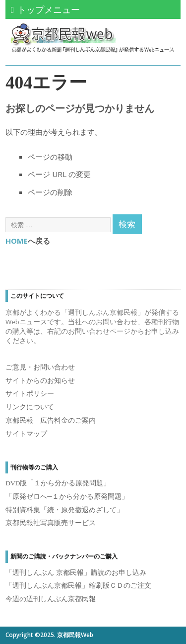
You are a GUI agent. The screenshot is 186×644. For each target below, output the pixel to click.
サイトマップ (26, 434)
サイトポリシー (30, 394)
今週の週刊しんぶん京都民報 (51, 599)
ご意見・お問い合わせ (40, 367)
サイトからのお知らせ (40, 381)
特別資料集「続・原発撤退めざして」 (64, 510)
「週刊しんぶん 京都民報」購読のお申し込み (76, 573)
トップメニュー (46, 9)
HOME (17, 241)
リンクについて (30, 407)
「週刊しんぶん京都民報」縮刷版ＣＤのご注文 (78, 586)
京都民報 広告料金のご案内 (51, 420)
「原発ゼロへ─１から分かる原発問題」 (67, 497)
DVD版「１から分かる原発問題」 (58, 483)
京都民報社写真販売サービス (51, 523)
